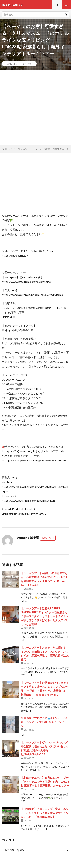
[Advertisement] (35, 108)
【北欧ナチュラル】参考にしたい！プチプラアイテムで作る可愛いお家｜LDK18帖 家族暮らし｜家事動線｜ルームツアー (45, 782)
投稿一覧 (47, 538)
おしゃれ (28, 64)
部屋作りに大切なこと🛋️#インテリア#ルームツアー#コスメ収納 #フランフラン (44, 722)
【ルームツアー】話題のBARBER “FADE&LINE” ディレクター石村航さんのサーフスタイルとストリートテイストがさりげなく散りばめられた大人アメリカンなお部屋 (45, 616)
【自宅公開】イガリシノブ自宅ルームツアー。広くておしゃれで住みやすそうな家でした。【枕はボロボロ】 (45, 813)
